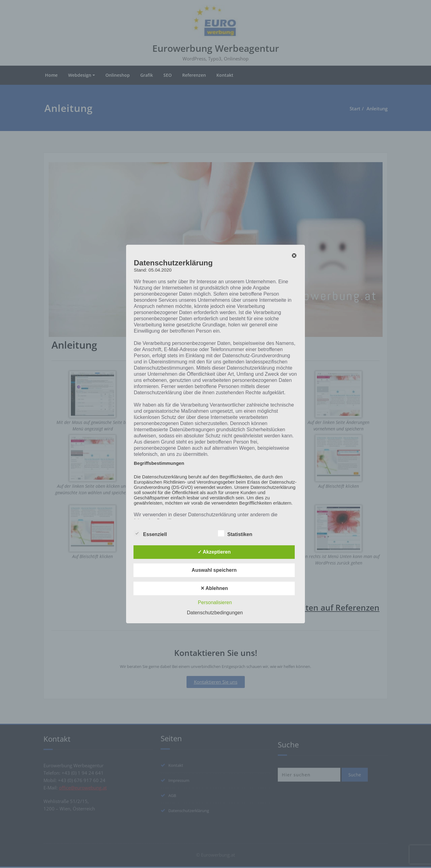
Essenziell (150, 534)
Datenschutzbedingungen (215, 613)
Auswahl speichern (214, 570)
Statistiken (235, 534)
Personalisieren (215, 602)
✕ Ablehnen (214, 588)
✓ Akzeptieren (214, 552)
